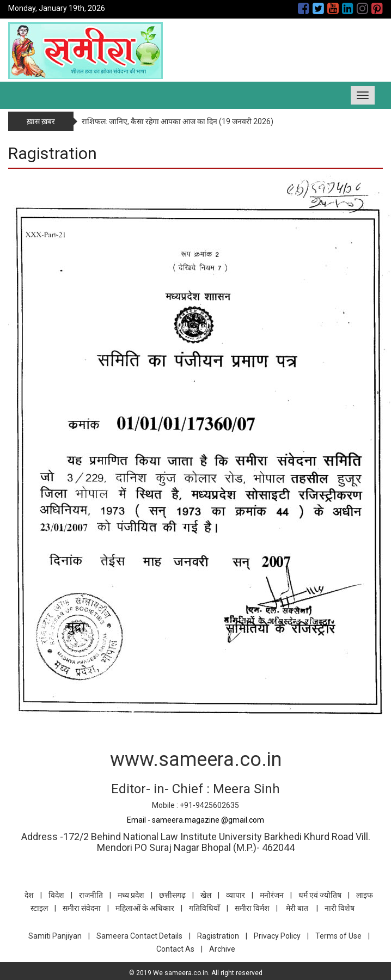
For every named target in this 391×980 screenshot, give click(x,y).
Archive (222, 949)
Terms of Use (338, 936)
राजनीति (91, 895)
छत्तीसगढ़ (172, 895)
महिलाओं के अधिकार (145, 908)
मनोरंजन (272, 895)
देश (29, 895)
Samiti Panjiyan (55, 936)
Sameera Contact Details (139, 936)
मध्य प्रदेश (131, 895)
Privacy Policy (277, 936)
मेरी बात (297, 908)
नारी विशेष (340, 908)
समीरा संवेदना (82, 908)
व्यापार (236, 895)
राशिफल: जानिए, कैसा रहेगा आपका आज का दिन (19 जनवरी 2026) (178, 121)
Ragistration (218, 936)
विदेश (56, 895)
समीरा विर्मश (252, 908)
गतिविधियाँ (204, 908)
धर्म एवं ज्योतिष (320, 895)
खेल (206, 895)
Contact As (175, 949)
